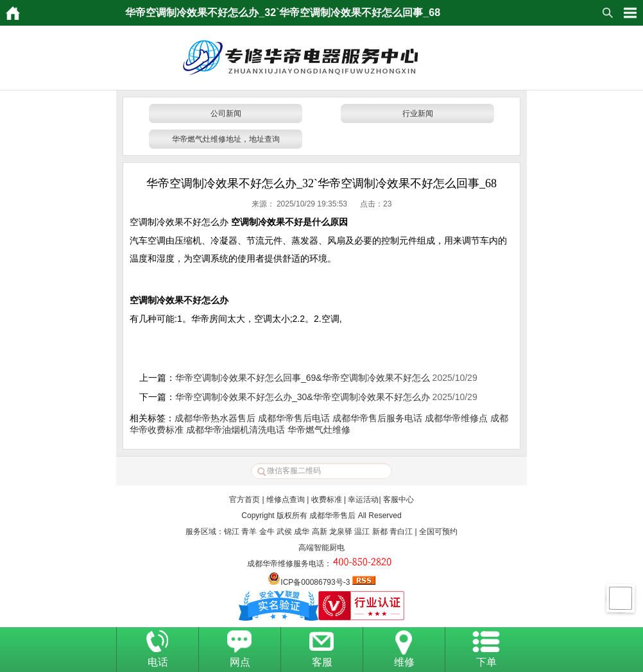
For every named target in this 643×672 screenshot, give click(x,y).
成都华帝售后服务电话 (377, 418)
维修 (404, 662)
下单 (486, 662)
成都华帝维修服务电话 (286, 564)
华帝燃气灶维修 (319, 430)
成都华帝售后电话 (294, 418)
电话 (158, 662)
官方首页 (244, 500)
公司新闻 (226, 113)
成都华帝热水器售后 (215, 418)
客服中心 (399, 500)
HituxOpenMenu (630, 13)
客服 (322, 662)
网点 (240, 662)
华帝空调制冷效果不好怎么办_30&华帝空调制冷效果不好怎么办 (303, 397)
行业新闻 (418, 113)
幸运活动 (363, 500)
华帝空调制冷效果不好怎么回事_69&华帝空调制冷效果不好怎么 (303, 378)
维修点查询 (286, 500)
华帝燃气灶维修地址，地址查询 (226, 139)
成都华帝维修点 (456, 418)
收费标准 (327, 500)
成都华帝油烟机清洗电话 (236, 430)
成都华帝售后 (332, 516)
